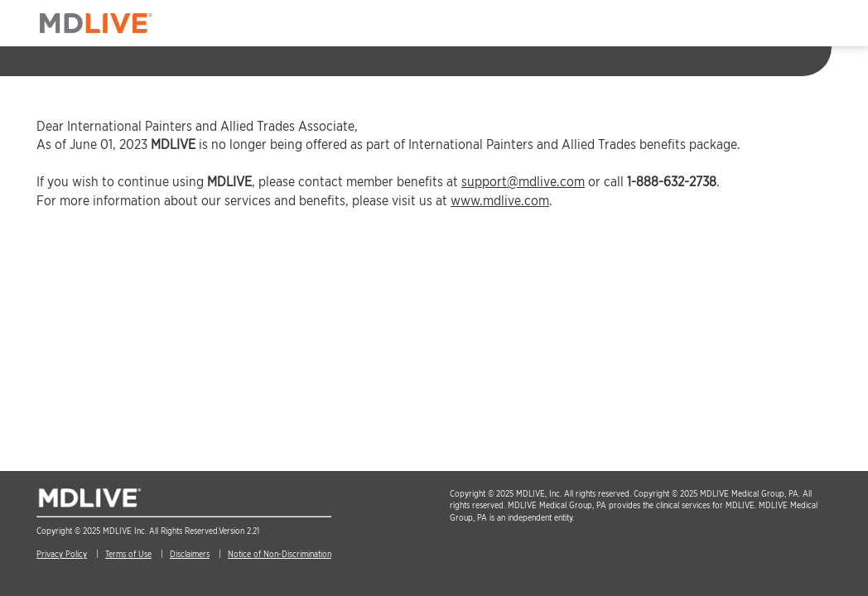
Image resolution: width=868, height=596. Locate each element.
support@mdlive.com (523, 182)
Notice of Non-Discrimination (280, 554)
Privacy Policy (62, 554)
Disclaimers (190, 554)
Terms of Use (128, 554)
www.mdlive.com (500, 201)
